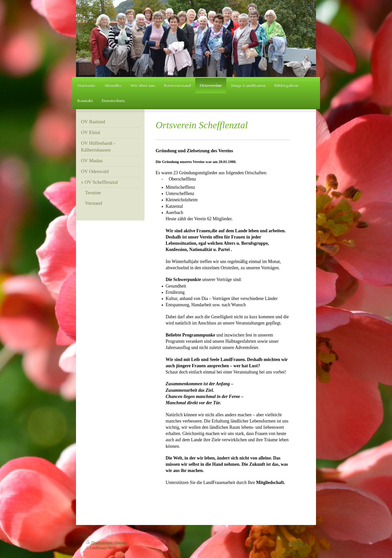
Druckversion (99, 542)
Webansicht (297, 542)
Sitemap (121, 542)
